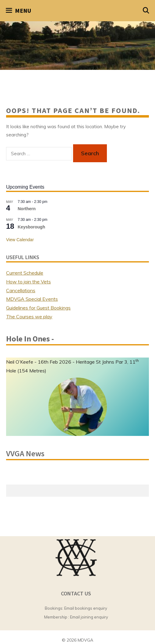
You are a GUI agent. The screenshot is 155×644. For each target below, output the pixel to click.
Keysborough (31, 227)
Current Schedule (25, 273)
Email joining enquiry (89, 617)
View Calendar (20, 240)
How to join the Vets (28, 282)
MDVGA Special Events (32, 299)
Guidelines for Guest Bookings (38, 308)
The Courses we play (29, 317)
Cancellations (21, 290)
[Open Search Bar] (146, 11)
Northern (27, 209)
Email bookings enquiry (86, 608)
